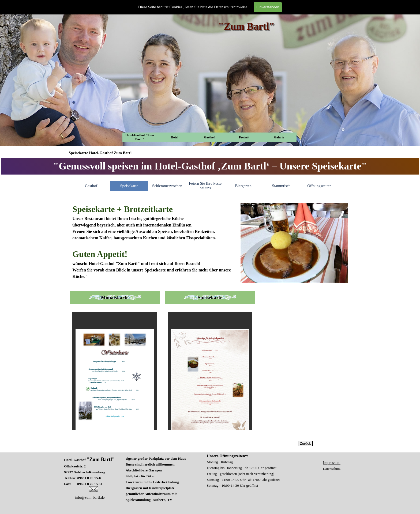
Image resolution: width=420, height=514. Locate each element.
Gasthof (209, 137)
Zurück (305, 443)
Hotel (175, 137)
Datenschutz (332, 469)
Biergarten (243, 186)
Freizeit (244, 137)
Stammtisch (281, 186)
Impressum (332, 463)
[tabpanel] (210, 166)
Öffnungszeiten (319, 186)
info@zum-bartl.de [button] (90, 497)
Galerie (279, 137)
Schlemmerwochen (167, 186)
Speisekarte (129, 186)
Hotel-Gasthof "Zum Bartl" (140, 137)
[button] (93, 488)
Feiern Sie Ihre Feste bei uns (205, 186)
